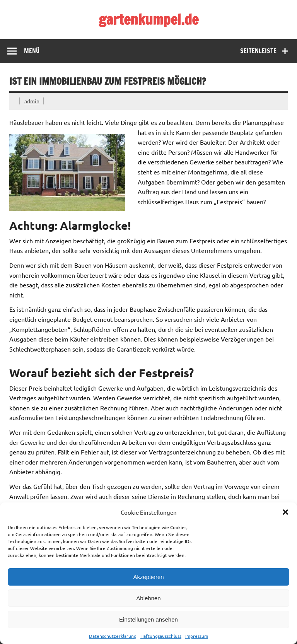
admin (32, 101)
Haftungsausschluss (161, 636)
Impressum (197, 636)
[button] (285, 512)
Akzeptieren (148, 577)
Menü (32, 51)
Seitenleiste (258, 51)
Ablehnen (148, 598)
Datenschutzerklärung (113, 636)
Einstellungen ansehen (148, 619)
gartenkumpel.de (148, 19)
